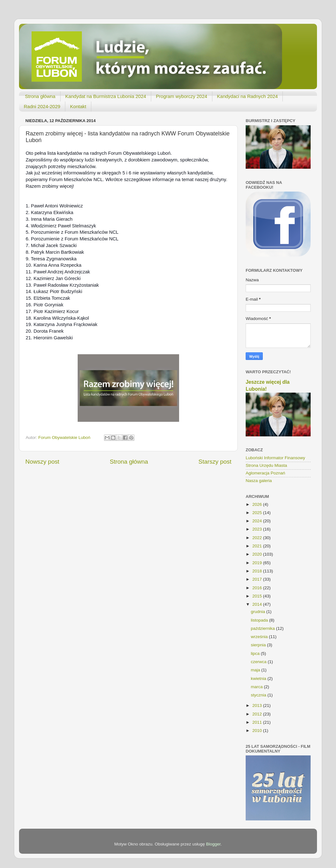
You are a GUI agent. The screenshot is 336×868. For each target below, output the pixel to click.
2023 (258, 529)
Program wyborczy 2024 (182, 96)
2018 (258, 571)
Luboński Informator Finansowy (275, 458)
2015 (258, 596)
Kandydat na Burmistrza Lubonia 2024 (106, 96)
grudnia (258, 612)
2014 (258, 604)
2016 (258, 588)
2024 (258, 521)
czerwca (259, 662)
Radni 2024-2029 (42, 106)
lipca (256, 653)
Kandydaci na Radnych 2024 (248, 96)
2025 (258, 513)
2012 (258, 714)
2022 (258, 538)
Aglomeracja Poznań (265, 473)
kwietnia (259, 679)
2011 (258, 722)
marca (257, 687)
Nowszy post (42, 462)
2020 (258, 554)
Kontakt (78, 106)
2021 (258, 546)
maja (256, 670)
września (260, 637)
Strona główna (40, 96)
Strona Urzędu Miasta (266, 465)
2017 (258, 579)
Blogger (213, 844)
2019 (258, 563)
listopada (260, 620)
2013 (258, 705)
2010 (258, 731)
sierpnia (259, 645)
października (263, 628)
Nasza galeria (259, 481)
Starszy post (215, 462)
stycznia (259, 695)
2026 (258, 504)
